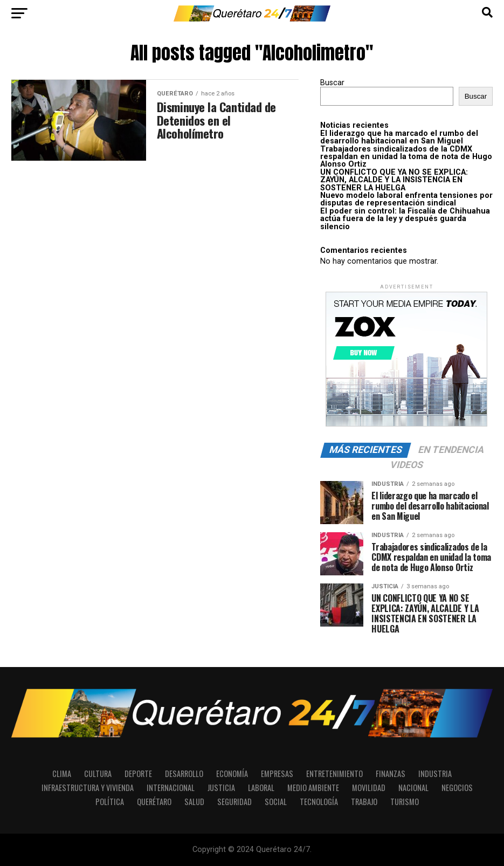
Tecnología (319, 802)
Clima (62, 774)
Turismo (405, 802)
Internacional (171, 788)
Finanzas (391, 774)
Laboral (261, 788)
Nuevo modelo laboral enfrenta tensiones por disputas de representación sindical (406, 199)
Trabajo (364, 802)
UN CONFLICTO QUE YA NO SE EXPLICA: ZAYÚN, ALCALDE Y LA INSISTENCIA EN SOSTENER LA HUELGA (394, 180)
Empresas (277, 774)
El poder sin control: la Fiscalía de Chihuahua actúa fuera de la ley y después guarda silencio (405, 219)
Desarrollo (184, 774)
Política (110, 802)
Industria (435, 774)
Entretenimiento (334, 774)
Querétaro (154, 802)
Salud (194, 802)
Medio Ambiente (313, 788)
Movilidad (369, 788)
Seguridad (234, 802)
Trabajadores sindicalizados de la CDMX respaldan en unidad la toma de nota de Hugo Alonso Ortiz (406, 157)
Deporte (138, 774)
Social (276, 802)
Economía (232, 774)
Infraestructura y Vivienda (88, 788)
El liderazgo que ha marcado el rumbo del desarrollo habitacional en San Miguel (399, 137)
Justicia (221, 788)
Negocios (457, 788)
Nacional (413, 788)
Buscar (332, 83)
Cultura (98, 774)
